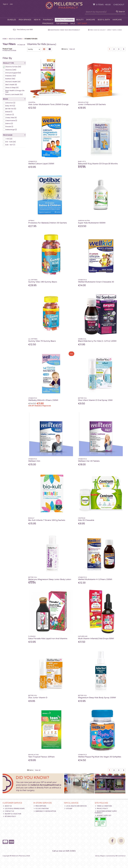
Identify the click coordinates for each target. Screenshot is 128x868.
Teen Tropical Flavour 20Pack (41, 757)
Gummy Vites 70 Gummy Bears (42, 341)
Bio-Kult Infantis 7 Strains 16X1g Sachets (47, 520)
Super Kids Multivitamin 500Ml (92, 223)
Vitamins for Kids (9, 51)
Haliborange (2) (11, 129)
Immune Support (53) (13, 73)
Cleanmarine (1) (11, 121)
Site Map (68, 809)
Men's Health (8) (11, 85)
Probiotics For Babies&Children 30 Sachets (48, 223)
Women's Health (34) (13, 82)
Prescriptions (40, 806)
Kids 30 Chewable (86, 520)
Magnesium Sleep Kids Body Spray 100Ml (97, 698)
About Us (7, 806)
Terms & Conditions (104, 806)
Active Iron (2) (10, 103)
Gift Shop (82, 24)
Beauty (80, 20)
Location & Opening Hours (14, 809)
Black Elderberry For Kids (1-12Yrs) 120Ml (97, 341)
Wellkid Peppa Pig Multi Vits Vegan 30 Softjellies (100, 757)
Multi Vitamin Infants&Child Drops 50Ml (96, 639)
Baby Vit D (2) (10, 106)
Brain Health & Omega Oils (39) (15, 91)
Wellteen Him (34, 461)
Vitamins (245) (11, 70)
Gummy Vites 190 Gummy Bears (43, 282)
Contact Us (8, 811)
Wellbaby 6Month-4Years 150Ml (43, 400)
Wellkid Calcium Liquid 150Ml (41, 164)
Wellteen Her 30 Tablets (89, 461)
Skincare (91, 20)
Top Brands (62, 24)
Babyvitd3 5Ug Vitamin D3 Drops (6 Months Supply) (98, 165)
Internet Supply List (103, 815)
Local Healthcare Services (76, 806)
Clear (21, 45)
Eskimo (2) (9, 124)
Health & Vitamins (65, 20)
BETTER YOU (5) (11, 109)
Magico (103, 856)
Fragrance (48, 24)
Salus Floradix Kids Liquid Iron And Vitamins (48, 639)
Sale (73, 24)
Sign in (5, 4)
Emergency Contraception (45, 811)
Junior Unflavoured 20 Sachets (92, 104)
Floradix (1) (9, 126)
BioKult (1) (9, 112)
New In (37, 20)
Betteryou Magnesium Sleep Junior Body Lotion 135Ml (50, 581)
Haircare (117, 20)
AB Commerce (120, 856)
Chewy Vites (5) (11, 118)
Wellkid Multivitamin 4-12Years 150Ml (95, 579)
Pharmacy (48, 20)
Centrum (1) (10, 115)
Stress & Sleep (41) (12, 88)
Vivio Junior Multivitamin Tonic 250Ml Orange (48, 104)
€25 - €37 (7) (10, 145)
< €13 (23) (9, 139)
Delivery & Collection (12, 814)
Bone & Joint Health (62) (14, 94)
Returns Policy (10, 816)
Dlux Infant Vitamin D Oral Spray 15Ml (95, 400)
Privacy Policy (102, 809)
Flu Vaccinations (41, 809)
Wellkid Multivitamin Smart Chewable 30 (96, 282)
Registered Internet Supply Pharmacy (106, 812)
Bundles (12, 20)
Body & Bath (104, 20)
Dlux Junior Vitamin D (38, 698)
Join (11, 4)
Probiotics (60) (11, 76)
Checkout (119, 5)
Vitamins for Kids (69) (13, 67)
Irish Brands (25, 20)
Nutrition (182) (10, 79)
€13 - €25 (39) (11, 142)
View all (72, 49)
